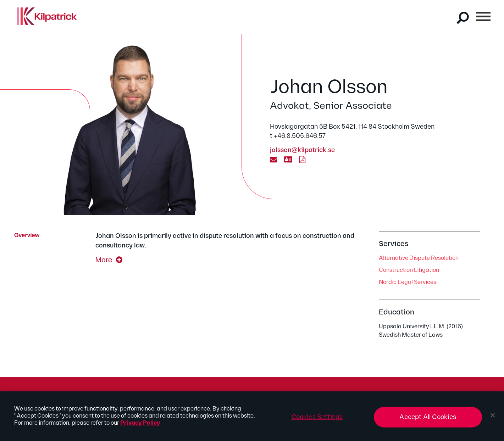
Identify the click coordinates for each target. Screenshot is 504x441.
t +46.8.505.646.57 (298, 136)
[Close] (493, 418)
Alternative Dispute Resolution (419, 258)
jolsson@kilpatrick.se (302, 150)
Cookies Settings (317, 420)
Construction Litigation (409, 270)
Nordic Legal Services (408, 282)
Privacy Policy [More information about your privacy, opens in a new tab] (140, 426)
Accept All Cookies (428, 420)
